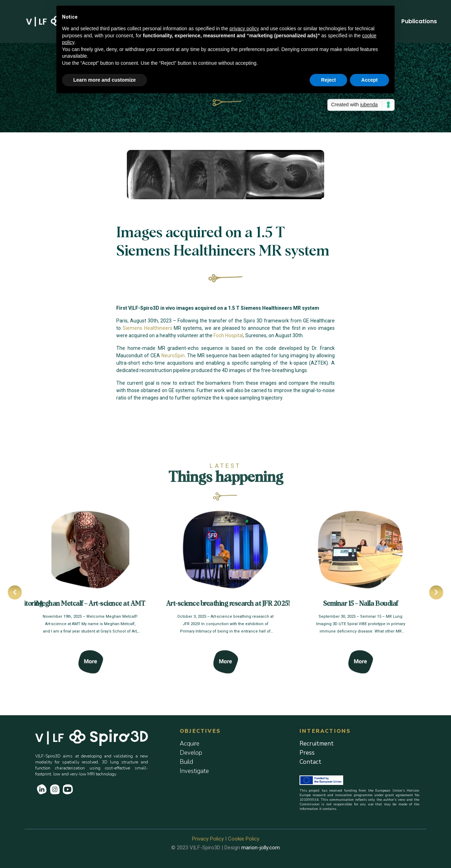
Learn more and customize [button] (104, 80)
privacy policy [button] (244, 29)
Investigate (194, 771)
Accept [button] (369, 80)
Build (186, 762)
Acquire (190, 744)
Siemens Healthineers (147, 328)
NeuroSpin (173, 356)
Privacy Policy (208, 839)
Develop (191, 753)
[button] (14, 592)
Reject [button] (328, 80)
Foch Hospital (228, 335)
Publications (419, 21)
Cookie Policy (244, 839)
